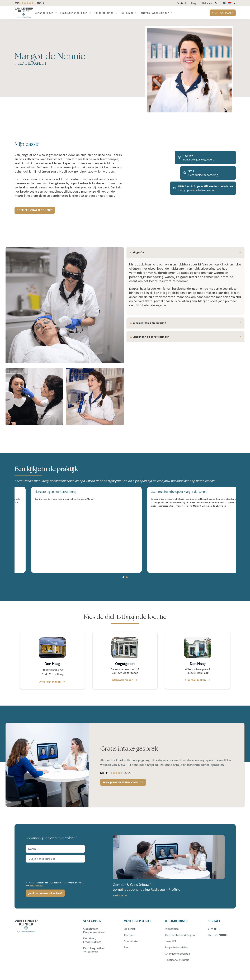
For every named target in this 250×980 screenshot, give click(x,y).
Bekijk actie (120, 895)
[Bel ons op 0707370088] (216, 4)
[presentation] (52, 872)
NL (225, 3)
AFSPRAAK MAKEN (223, 13)
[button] (228, 3)
